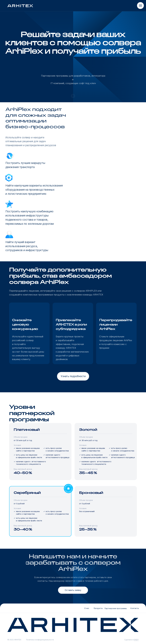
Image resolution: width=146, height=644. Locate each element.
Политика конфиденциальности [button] (40, 640)
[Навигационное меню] (140, 6)
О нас (87, 608)
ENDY (136, 640)
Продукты (98, 608)
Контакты (135, 608)
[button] (73, 376)
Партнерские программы (116, 608)
